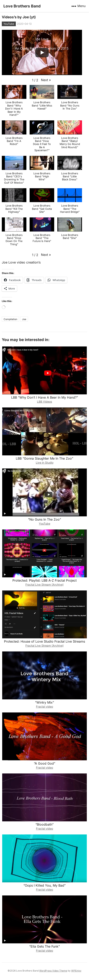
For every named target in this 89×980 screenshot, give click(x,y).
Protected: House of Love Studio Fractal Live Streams (44, 641)
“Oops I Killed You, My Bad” (44, 885)
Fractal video (44, 707)
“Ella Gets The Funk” (44, 946)
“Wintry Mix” (44, 702)
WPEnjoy (76, 971)
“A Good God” (44, 763)
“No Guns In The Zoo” (44, 519)
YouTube (9, 24)
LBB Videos (44, 402)
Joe (24, 319)
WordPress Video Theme (53, 971)
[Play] (42, 53)
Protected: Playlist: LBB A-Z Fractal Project (44, 580)
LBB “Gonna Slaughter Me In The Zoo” (44, 458)
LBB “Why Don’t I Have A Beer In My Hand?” (45, 397)
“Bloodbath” (44, 824)
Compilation (10, 319)
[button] (46, 80)
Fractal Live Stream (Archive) (44, 585)
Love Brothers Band (22, 6)
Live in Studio (45, 463)
